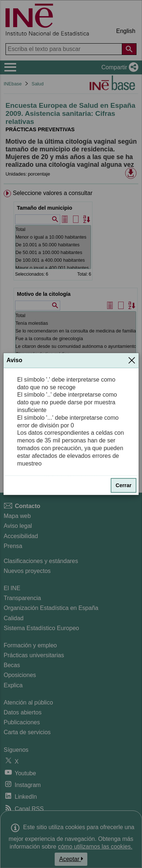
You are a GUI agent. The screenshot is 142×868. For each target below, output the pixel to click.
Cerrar (123, 486)
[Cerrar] (132, 360)
